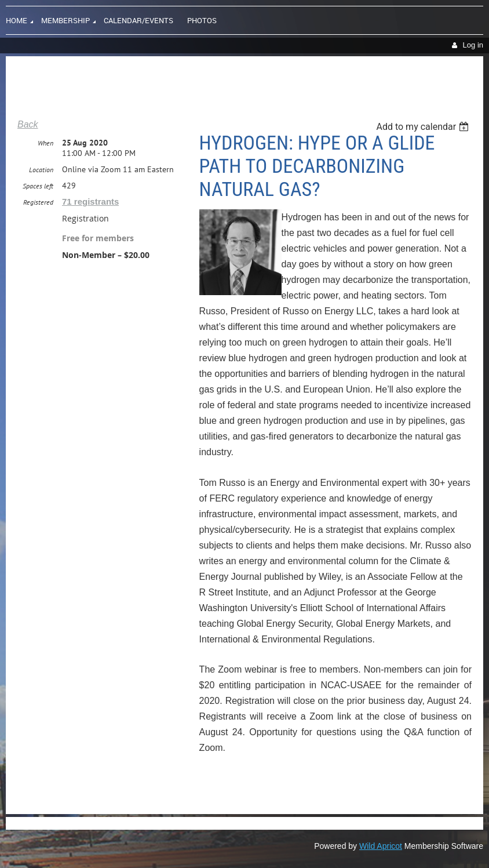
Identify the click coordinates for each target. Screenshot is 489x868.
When (45, 143)
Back (28, 124)
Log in (473, 45)
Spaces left (38, 186)
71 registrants (90, 201)
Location (41, 170)
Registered (38, 202)
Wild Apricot (381, 846)
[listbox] (424, 127)
